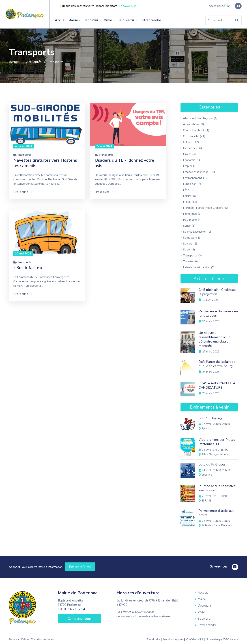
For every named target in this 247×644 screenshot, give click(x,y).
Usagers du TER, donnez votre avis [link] (124, 163)
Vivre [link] (110, 20)
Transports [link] (24, 155)
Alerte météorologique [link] (198, 118)
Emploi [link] (187, 166)
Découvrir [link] (93, 20)
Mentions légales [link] (173, 639)
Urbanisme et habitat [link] (196, 267)
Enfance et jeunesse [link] (196, 172)
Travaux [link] (188, 262)
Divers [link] (187, 154)
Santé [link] (187, 226)
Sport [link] (187, 250)
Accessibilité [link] (219, 6)
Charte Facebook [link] (194, 130)
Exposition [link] (190, 184)
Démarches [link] (190, 148)
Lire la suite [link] (22, 192)
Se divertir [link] (128, 20)
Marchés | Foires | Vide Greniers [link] (203, 208)
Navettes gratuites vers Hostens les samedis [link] (45, 163)
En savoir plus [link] (128, 6)
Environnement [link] (193, 178)
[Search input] (220, 20)
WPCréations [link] (231, 639)
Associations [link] (191, 124)
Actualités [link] (34, 62)
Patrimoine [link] (190, 220)
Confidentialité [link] (195, 639)
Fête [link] (186, 190)
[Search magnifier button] (237, 20)
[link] (25, 14)
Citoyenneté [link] (191, 136)
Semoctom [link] (190, 238)
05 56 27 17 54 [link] (74, 609)
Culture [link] (188, 142)
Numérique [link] (190, 214)
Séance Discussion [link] (195, 232)
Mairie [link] (75, 20)
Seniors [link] (188, 244)
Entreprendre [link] (152, 20)
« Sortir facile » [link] (28, 268)
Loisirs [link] (187, 196)
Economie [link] (189, 160)
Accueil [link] (61, 20)
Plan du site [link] (153, 639)
